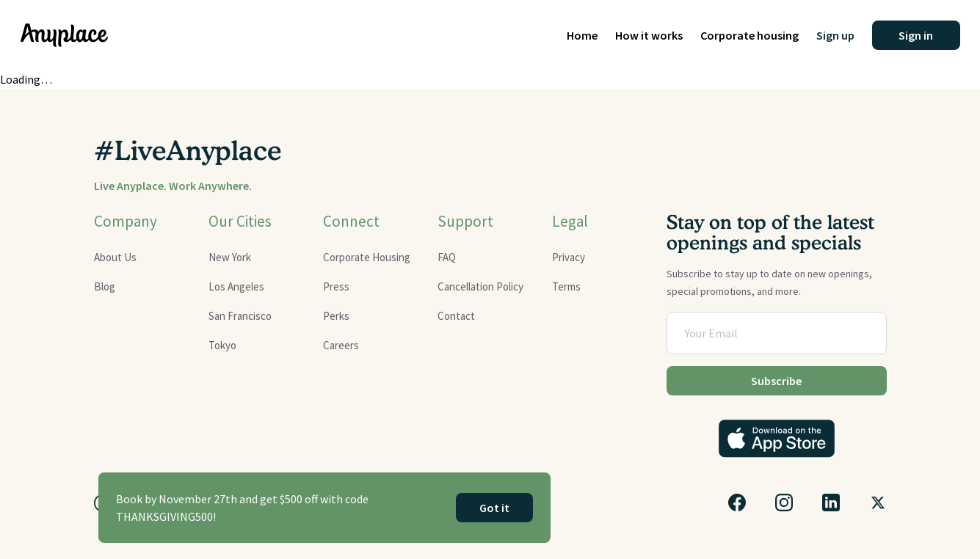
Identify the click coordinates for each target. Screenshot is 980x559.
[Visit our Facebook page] (737, 503)
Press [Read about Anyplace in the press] (336, 286)
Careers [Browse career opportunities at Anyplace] (341, 345)
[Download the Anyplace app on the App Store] (777, 439)
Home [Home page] (582, 35)
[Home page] (64, 35)
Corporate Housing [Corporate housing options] (367, 257)
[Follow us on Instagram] (784, 503)
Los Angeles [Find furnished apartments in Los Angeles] (236, 286)
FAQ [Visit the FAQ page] (447, 257)
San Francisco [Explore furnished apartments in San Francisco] (240, 316)
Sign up (835, 35)
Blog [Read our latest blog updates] (105, 286)
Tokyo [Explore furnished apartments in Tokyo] (222, 345)
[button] (916, 35)
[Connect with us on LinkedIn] (831, 503)
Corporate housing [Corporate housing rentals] (749, 35)
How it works (649, 35)
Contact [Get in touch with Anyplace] (456, 316)
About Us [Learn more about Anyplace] (115, 257)
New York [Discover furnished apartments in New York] (230, 257)
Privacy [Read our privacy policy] (569, 257)
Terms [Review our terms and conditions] (566, 286)
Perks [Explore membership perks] (336, 316)
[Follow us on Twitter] (878, 503)
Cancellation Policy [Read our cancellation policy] (480, 286)
